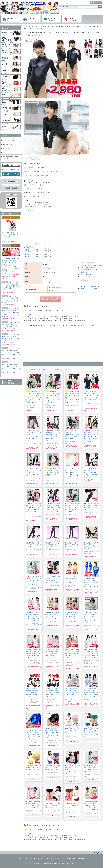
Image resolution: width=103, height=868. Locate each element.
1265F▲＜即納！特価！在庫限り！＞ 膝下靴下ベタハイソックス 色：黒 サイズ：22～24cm (34, 472)
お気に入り (83, 280)
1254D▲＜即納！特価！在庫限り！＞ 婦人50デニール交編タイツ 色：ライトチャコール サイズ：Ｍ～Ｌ (34, 580)
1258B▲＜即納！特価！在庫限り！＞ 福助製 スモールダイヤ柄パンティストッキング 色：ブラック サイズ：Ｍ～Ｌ (53, 508)
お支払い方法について (9, 140)
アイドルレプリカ (6, 55)
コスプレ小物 (5, 111)
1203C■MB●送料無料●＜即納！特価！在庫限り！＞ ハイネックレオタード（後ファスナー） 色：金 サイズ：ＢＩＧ (91, 805)
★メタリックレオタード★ (45, 26)
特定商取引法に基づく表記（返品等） (92, 265)
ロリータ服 (4, 67)
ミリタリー (4, 73)
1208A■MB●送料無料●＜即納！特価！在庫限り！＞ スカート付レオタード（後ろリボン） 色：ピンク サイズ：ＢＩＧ (34, 616)
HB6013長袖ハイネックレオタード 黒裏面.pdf (37, 257)
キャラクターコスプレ (7, 48)
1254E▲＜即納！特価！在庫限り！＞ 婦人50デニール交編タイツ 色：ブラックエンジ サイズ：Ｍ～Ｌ (91, 545)
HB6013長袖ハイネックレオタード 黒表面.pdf (37, 251)
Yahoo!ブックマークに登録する (90, 286)
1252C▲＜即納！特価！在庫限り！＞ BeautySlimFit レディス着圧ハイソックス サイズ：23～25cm (72, 435)
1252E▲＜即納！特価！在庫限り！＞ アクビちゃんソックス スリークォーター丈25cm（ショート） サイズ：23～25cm (72, 472)
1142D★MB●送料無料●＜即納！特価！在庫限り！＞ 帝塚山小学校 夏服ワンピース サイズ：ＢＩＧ (72, 693)
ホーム (11, 19)
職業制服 (3, 61)
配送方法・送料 (38, 859)
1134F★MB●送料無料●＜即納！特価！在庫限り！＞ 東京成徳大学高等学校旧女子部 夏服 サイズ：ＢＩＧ (11, 286)
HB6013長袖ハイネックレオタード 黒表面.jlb (37, 249)
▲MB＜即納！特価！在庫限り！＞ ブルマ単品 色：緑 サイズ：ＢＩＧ (91, 730)
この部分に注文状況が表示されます (63, 343)
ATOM (11, 383)
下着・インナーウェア (7, 99)
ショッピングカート (72, 19)
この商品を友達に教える (88, 268)
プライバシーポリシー (68, 859)
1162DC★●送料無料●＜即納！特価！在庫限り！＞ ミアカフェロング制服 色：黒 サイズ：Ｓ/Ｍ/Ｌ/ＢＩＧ (53, 693)
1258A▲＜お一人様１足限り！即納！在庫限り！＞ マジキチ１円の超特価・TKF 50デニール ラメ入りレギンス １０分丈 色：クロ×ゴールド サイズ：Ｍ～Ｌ (34, 397)
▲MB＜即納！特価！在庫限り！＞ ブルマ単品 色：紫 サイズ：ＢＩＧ (53, 768)
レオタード (32, 26)
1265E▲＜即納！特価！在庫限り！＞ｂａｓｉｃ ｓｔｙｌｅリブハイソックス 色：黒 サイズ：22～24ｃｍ (53, 472)
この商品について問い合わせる (90, 270)
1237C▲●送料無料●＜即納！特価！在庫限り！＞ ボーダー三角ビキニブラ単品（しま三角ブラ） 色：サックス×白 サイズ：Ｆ (11, 338)
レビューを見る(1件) (87, 274)
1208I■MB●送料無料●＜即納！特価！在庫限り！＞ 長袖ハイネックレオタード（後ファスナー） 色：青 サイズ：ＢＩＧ (91, 583)
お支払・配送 (31, 19)
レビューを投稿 (85, 277)
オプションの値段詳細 (87, 263)
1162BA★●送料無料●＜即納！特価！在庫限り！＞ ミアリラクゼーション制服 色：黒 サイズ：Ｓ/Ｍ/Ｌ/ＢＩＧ (34, 693)
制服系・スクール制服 (7, 42)
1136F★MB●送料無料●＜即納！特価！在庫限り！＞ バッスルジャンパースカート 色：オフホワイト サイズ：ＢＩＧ (91, 654)
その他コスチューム (7, 86)
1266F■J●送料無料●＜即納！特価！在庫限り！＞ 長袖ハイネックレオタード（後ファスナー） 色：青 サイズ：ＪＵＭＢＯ (34, 734)
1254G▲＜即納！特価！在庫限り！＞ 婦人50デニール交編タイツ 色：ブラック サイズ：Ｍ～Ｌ (72, 770)
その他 (3, 130)
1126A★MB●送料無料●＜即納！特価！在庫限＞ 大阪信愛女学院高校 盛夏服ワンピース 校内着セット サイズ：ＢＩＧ (91, 693)
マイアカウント (96, 3)
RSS (9, 381)
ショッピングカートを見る (11, 174)
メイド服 (3, 36)
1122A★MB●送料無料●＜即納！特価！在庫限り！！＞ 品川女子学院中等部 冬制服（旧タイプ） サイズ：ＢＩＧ (7, 266)
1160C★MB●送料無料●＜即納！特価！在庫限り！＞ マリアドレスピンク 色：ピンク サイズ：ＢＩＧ (53, 654)
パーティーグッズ (6, 117)
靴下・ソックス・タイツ (8, 105)
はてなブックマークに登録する (90, 288)
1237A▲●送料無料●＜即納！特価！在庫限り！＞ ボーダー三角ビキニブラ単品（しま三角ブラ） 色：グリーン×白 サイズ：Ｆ (11, 312)
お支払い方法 (28, 859)
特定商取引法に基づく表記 (52, 859)
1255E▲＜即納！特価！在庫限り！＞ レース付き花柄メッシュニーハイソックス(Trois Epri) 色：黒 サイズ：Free (91, 435)
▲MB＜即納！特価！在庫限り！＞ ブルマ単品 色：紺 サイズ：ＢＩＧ (53, 805)
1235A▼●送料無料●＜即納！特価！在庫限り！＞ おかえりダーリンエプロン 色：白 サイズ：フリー (34, 654)
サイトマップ (7, 153)
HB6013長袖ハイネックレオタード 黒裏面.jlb (37, 255)
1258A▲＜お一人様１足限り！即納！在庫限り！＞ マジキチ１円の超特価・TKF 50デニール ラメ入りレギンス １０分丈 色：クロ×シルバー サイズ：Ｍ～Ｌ (53, 397)
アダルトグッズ (5, 124)
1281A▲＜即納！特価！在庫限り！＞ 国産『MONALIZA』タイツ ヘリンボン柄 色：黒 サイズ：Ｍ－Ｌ (72, 508)
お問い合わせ (52, 19)
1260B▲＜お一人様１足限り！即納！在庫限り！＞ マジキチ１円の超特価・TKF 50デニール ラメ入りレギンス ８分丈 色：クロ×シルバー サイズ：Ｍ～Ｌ (72, 397)
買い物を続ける (85, 272)
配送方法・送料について (10, 144)
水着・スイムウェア (7, 92)
